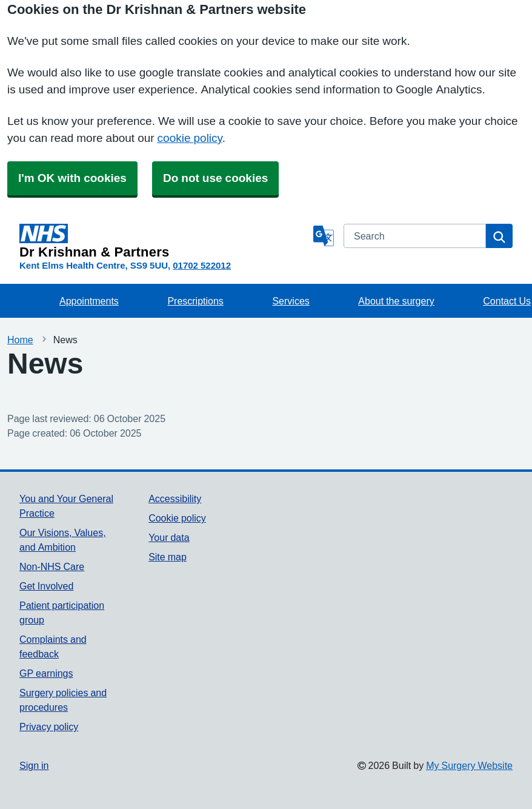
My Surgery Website (469, 765)
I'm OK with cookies (72, 178)
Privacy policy (49, 727)
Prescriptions (195, 301)
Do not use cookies (215, 178)
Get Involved (46, 586)
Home (20, 340)
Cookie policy (177, 518)
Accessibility (175, 498)
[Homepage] (164, 241)
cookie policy (190, 138)
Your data (169, 537)
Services (291, 301)
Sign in (34, 765)
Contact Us (507, 301)
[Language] (324, 236)
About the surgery (396, 301)
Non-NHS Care (52, 566)
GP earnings (46, 673)
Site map (168, 557)
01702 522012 (202, 265)
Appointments (89, 301)
